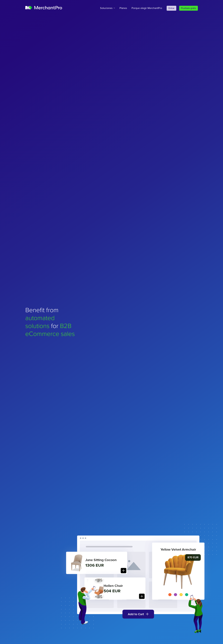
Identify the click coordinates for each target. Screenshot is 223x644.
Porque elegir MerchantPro (147, 8)
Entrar (171, 8)
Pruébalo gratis (188, 8)
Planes (123, 8)
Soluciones (106, 8)
